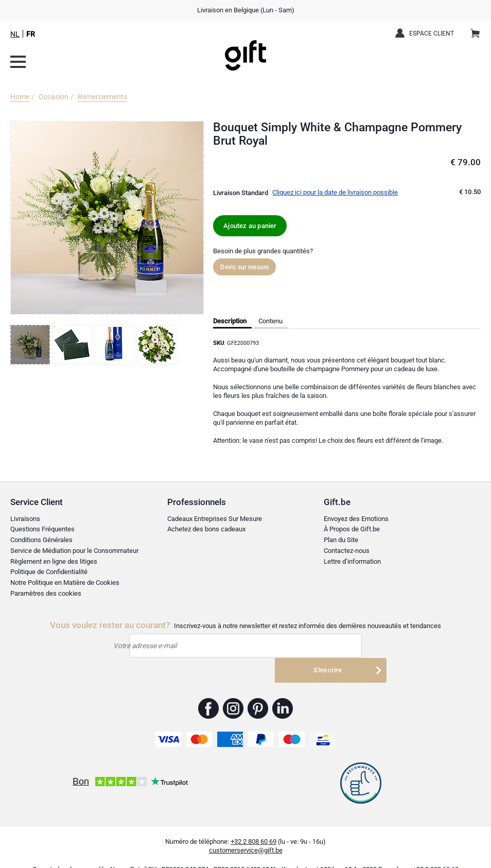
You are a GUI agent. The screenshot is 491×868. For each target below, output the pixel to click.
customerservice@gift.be (246, 834)
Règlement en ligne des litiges (54, 561)
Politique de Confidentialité (49, 572)
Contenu (270, 321)
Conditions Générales (41, 540)
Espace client (432, 33)
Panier (478, 29)
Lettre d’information (352, 561)
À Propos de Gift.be (352, 530)
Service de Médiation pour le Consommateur (74, 551)
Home (20, 97)
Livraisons (25, 519)
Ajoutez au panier (250, 226)
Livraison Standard (241, 193)
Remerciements (102, 97)
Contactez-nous (347, 551)
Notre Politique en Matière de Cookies (65, 583)
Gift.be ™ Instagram (233, 692)
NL (15, 34)
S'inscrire (341, 646)
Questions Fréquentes (42, 530)
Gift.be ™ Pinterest (258, 692)
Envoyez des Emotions (356, 519)
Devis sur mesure (244, 267)
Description (230, 321)
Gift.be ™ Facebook (209, 692)
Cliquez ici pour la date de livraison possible (335, 192)
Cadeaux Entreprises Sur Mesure (215, 519)
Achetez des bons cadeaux (206, 530)
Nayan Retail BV (133, 853)
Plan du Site (341, 540)
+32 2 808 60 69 (253, 825)
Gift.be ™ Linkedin (283, 692)
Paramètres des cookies (46, 593)
